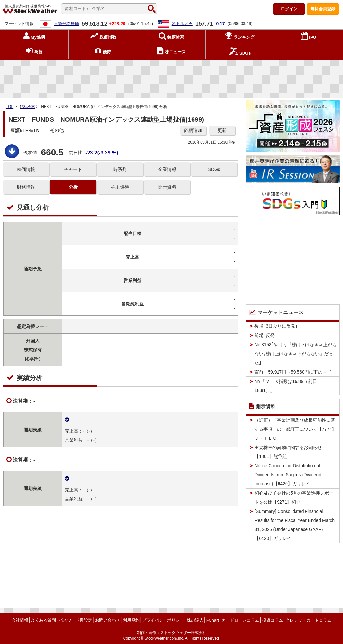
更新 (222, 130)
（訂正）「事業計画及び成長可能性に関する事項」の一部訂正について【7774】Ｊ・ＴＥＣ (295, 429)
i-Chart (213, 620)
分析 (73, 187)
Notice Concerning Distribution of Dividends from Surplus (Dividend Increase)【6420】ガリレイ (288, 475)
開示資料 (167, 187)
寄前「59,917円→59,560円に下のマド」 (295, 372)
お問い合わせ (107, 620)
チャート (73, 169)
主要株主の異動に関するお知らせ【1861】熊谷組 (288, 452)
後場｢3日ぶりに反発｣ (276, 326)
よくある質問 (43, 620)
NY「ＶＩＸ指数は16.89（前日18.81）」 (286, 386)
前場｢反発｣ (266, 335)
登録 (323, 9)
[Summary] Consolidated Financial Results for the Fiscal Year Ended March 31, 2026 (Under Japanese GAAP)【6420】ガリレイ (295, 525)
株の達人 (195, 620)
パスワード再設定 (75, 620)
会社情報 (20, 620)
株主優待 (120, 187)
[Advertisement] (172, 77)
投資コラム (273, 620)
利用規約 (131, 620)
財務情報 (26, 187)
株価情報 (26, 169)
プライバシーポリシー (163, 620)
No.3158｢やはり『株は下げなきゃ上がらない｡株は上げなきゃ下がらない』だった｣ (296, 354)
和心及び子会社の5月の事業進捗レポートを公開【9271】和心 (294, 498)
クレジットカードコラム (309, 620)
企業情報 (167, 169)
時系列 (120, 169)
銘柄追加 (193, 130)
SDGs (214, 169)
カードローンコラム (240, 620)
